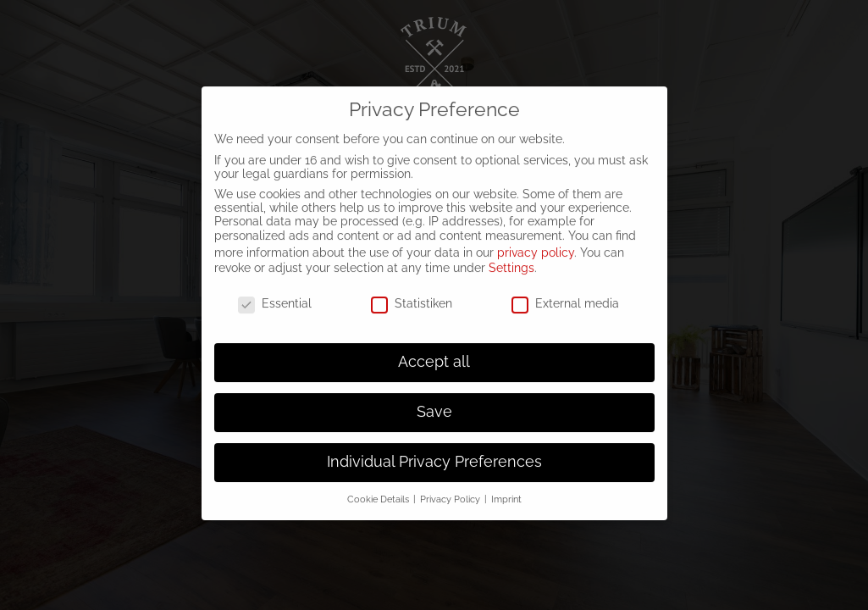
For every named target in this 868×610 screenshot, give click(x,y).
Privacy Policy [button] (451, 485)
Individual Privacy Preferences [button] (434, 449)
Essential (275, 291)
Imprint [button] (506, 485)
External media (565, 291)
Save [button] (434, 399)
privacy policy (536, 239)
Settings (511, 255)
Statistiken (412, 291)
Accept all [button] (434, 349)
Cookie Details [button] (379, 485)
